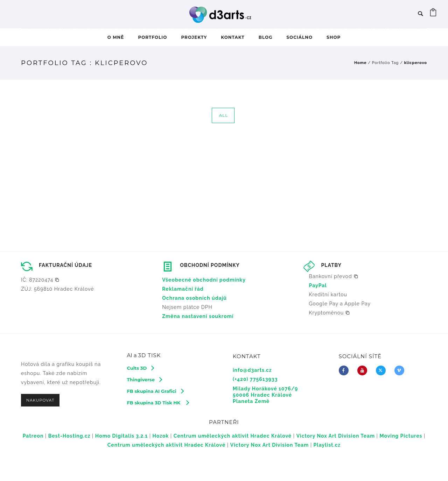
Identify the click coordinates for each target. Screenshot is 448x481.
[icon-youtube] (364, 370)
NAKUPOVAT (40, 400)
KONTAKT (233, 37)
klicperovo (416, 63)
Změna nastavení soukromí (198, 316)
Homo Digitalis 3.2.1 (121, 436)
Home (360, 63)
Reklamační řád (183, 289)
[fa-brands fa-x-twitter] (383, 370)
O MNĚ (116, 37)
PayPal (318, 285)
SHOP (334, 37)
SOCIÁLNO (299, 37)
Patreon (33, 436)
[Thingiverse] (144, 380)
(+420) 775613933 (255, 379)
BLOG (266, 37)
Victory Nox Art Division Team (336, 436)
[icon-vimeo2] (401, 370)
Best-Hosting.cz (69, 436)
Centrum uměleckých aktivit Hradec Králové (233, 436)
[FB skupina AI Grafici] (155, 391)
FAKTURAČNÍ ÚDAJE (65, 265)
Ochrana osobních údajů (194, 298)
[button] (40, 280)
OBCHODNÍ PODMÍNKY (210, 265)
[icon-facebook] (345, 370)
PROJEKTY (194, 37)
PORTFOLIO (152, 37)
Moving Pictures (401, 436)
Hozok (161, 436)
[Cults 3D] (141, 368)
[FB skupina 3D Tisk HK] (158, 403)
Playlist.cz (327, 445)
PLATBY (331, 265)
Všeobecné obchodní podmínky (204, 280)
